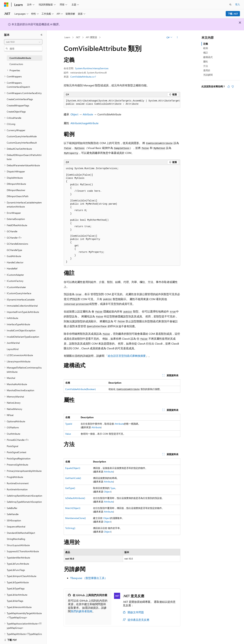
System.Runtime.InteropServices (92, 68)
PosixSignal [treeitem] (12, 446)
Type (113, 488)
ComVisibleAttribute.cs (82, 77)
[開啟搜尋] (230, 5)
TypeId (69, 424)
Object (74, 114)
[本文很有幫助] (229, 87)
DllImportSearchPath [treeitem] (18, 196)
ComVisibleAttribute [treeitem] (20, 58)
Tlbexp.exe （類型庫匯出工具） (89, 578)
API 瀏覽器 (91, 37)
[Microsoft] (6, 5)
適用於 (207, 70)
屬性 (206, 61)
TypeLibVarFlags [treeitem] (15, 601)
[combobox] (23, 42)
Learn (67, 37)
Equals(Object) (73, 468)
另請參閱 (208, 75)
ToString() (70, 528)
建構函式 (208, 57)
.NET (78, 37)
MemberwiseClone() (75, 518)
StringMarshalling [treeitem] (16, 539)
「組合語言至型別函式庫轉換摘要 (125, 356)
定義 (206, 44)
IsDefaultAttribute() (75, 498)
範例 (206, 48)
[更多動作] (177, 37)
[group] (122, 103)
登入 (238, 4)
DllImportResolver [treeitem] (16, 190)
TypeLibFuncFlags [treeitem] (16, 570)
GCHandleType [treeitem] (14, 250)
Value (68, 434)
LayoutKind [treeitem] (13, 349)
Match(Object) (73, 508)
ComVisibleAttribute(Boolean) (80, 389)
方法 (206, 66)
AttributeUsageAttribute (84, 123)
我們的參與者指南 (82, 611)
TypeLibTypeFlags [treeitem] (16, 588)
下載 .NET (233, 14)
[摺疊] (42, 35)
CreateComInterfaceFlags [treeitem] (20, 99)
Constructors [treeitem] (16, 64)
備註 (206, 53)
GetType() (70, 488)
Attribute (88, 114)
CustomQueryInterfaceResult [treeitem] (22, 143)
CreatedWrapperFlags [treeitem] (18, 105)
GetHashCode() (73, 478)
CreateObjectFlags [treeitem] (16, 112)
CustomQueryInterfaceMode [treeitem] (22, 136)
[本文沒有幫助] (233, 87)
